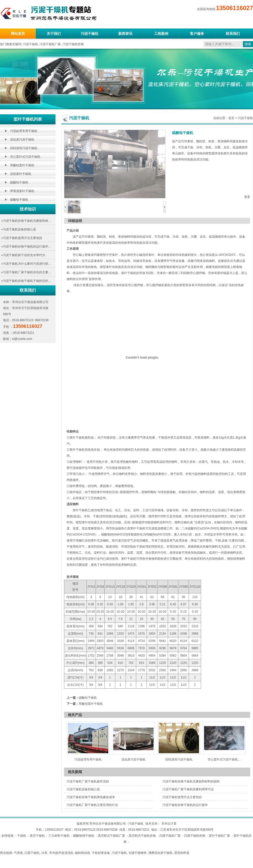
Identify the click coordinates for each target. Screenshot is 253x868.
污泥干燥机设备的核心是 (19, 229)
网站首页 (18, 34)
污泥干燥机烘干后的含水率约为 (24, 255)
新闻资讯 (125, 34)
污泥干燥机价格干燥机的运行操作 (185, 805)
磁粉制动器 (82, 853)
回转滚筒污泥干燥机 (24, 148)
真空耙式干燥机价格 (142, 836)
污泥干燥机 (90, 34)
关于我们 (54, 34)
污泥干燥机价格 (73, 44)
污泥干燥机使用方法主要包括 (22, 238)
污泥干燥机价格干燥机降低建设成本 (91, 797)
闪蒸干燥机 (32, 853)
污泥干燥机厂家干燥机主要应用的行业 (92, 805)
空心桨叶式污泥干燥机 (25, 157)
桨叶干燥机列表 (28, 119)
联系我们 (233, 34)
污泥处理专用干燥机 (24, 131)
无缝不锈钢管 (137, 853)
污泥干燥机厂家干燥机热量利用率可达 (188, 789)
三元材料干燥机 (59, 836)
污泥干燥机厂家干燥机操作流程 (88, 781)
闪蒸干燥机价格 (195, 836)
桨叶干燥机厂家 (219, 836)
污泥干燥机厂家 (50, 44)
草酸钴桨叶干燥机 (22, 165)
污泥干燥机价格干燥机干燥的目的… (27, 281)
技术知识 (28, 209)
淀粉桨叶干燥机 (21, 174)
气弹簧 (18, 853)
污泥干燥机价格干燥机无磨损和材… (27, 221)
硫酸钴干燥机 (19, 182)
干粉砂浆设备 (101, 853)
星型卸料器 (182, 853)
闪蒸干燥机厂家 (170, 836)
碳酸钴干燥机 (19, 200)
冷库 (44, 853)
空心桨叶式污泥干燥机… (224, 759)
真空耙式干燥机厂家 (111, 836)
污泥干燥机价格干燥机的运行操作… (27, 247)
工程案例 (161, 34)
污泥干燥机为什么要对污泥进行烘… (27, 264)
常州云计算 (169, 824)
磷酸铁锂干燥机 (84, 836)
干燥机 (22, 836)
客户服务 (197, 34)
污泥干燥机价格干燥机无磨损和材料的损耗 (191, 781)
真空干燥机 (37, 836)
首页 (231, 118)
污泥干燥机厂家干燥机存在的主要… (27, 272)
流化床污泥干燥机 (22, 140)
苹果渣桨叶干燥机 (22, 191)
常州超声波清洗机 (61, 853)
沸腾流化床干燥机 (160, 853)
